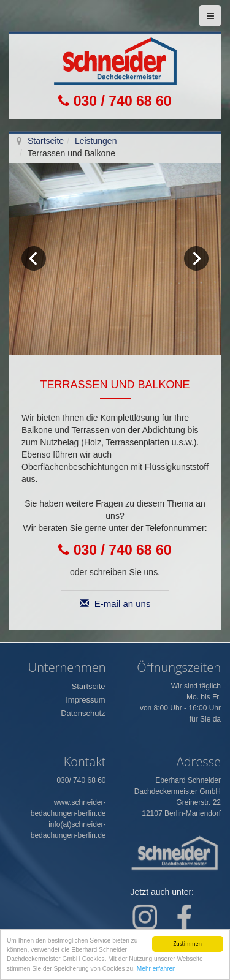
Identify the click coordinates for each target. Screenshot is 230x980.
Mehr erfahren (156, 970)
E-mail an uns (115, 604)
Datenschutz (83, 713)
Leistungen (96, 141)
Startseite (46, 141)
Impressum (85, 700)
